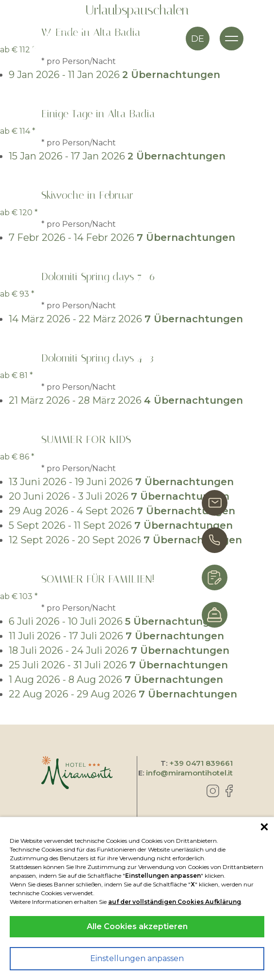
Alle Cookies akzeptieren (137, 926)
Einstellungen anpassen (137, 958)
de (198, 39)
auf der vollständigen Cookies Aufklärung (175, 902)
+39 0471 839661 (201, 763)
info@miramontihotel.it (189, 773)
